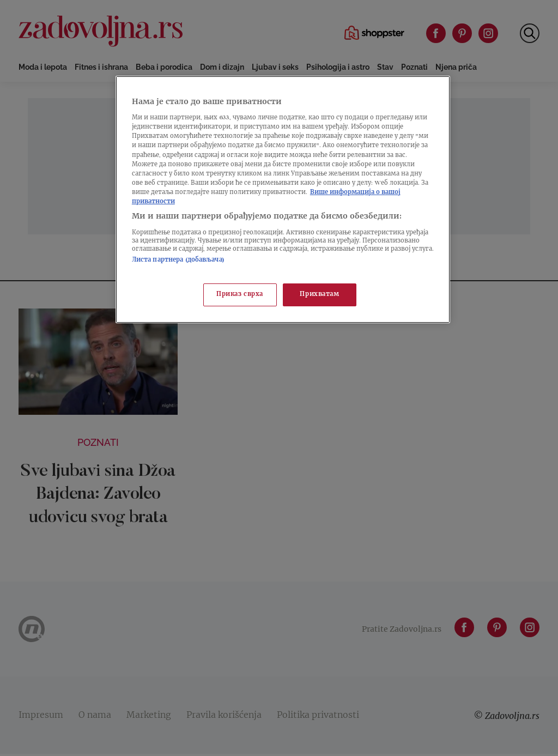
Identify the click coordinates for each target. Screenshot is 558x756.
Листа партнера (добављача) (178, 260)
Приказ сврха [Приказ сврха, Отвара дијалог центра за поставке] (240, 295)
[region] (283, 199)
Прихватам (319, 295)
